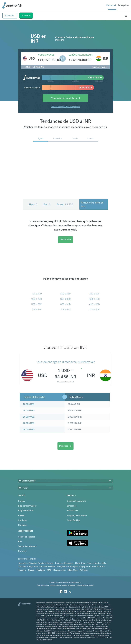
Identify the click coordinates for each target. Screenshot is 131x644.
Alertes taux (72, 511)
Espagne (22, 570)
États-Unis (73, 570)
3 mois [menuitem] (90, 138)
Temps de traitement (27, 546)
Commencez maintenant (65, 98)
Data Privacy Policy (42, 585)
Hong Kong (80, 563)
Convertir (22, 551)
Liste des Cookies (55, 585)
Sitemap (91, 585)
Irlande (97, 563)
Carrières (22, 520)
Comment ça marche (77, 501)
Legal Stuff (65, 585)
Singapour (84, 567)
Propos (21, 501)
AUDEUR (94, 310)
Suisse (31, 570)
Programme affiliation (77, 515)
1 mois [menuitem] (75, 138)
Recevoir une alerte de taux (92, 204)
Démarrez (65, 240)
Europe (50, 563)
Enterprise (72, 506)
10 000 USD (29, 404)
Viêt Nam (84, 570)
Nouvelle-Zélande (47, 567)
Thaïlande (41, 570)
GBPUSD (65, 299)
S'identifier (10, 15)
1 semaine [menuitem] (57, 138)
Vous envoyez (46, 55)
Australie (23, 563)
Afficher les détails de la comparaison (65, 107)
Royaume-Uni (60, 570)
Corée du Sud (97, 567)
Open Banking (74, 520)
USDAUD (37, 299)
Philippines (62, 567)
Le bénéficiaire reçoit (81, 55)
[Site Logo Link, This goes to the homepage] (12, 5)
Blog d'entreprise (26, 511)
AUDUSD (94, 304)
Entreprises (123, 5)
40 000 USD (29, 423)
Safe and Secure (82, 585)
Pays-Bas (33, 567)
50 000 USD (29, 429)
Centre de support (26, 537)
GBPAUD (65, 304)
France (58, 563)
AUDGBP (65, 294)
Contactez (23, 525)
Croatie (41, 563)
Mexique (22, 567)
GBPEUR (95, 299)
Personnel (111, 5)
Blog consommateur (27, 506)
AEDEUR (94, 294)
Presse (21, 515)
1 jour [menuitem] (41, 138)
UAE (49, 570)
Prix (20, 542)
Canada (32, 563)
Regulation (72, 585)
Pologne (73, 567)
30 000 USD (29, 417)
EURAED (65, 310)
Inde (89, 563)
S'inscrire (26, 15)
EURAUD (37, 294)
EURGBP (36, 310)
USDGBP (36, 304)
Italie (104, 563)
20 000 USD (29, 411)
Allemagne (68, 563)
